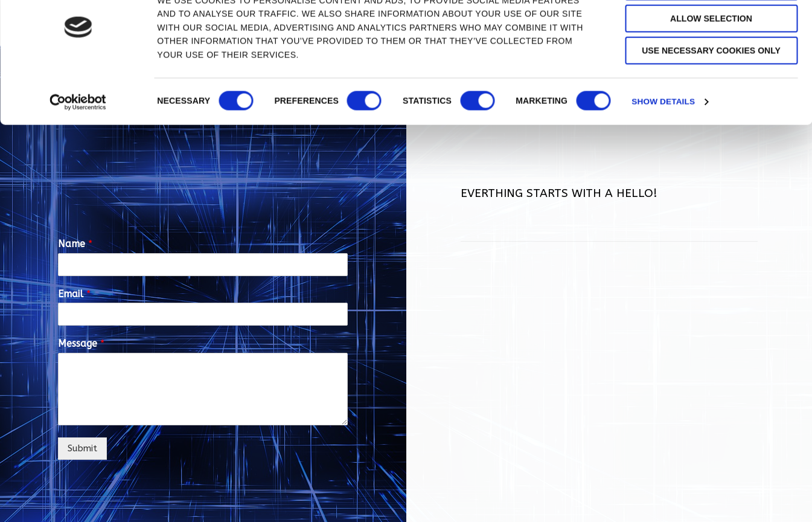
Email (74, 294)
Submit (82, 448)
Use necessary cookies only (711, 93)
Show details (664, 144)
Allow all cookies (711, 28)
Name (75, 244)
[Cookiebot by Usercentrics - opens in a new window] (78, 144)
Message (81, 343)
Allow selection (711, 60)
